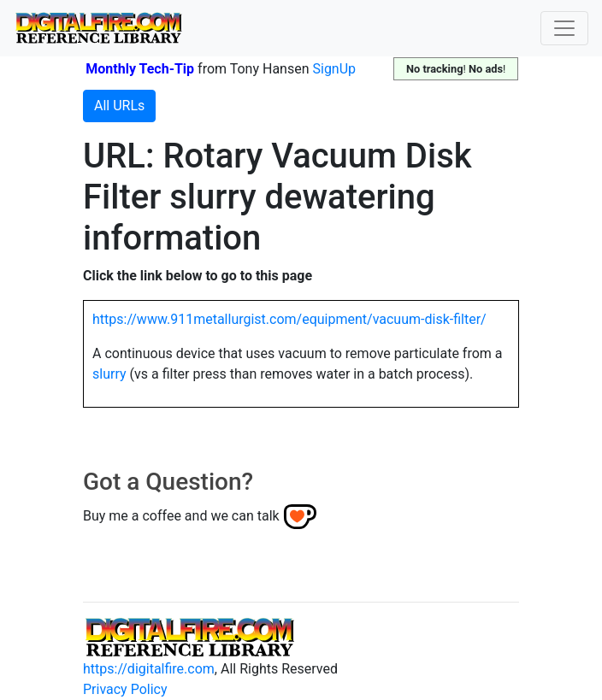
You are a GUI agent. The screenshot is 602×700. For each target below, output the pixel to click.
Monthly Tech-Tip (140, 69)
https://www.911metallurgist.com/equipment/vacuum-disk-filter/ (289, 319)
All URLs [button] (119, 106)
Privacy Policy (125, 689)
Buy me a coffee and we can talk (181, 516)
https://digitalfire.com (149, 669)
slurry (109, 374)
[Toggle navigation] (564, 28)
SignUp (334, 69)
